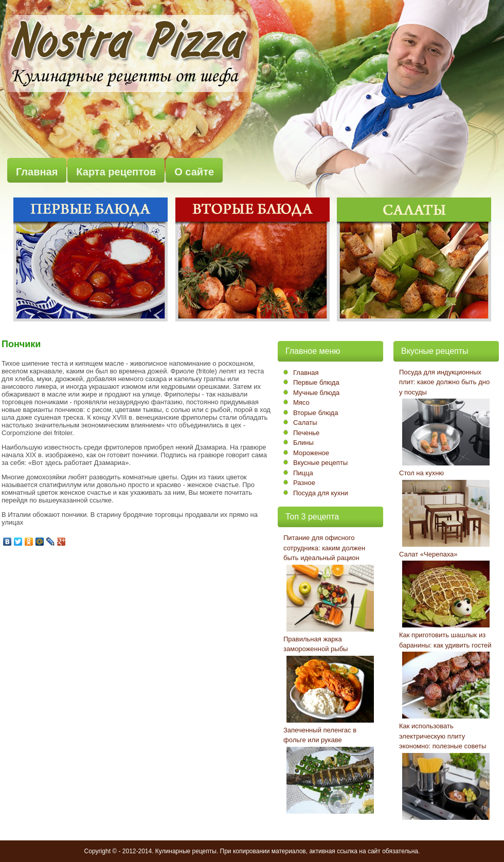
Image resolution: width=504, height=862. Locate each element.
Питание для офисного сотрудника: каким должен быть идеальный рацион (324, 548)
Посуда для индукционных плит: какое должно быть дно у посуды (444, 382)
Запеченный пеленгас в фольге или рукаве (320, 735)
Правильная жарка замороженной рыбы (316, 644)
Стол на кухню (421, 473)
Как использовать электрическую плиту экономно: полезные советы (443, 736)
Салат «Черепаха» (428, 554)
